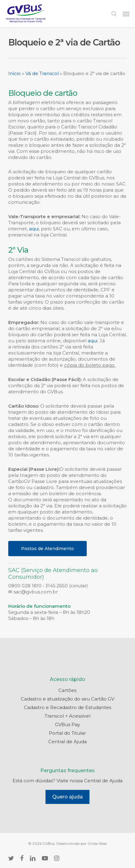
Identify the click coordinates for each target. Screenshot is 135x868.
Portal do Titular (67, 733)
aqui (34, 229)
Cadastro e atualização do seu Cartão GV (67, 699)
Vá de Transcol (42, 73)
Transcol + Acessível (67, 716)
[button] (126, 14)
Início (15, 73)
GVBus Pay (67, 724)
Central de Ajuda (67, 742)
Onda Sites (97, 843)
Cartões (67, 690)
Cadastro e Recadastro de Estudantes (67, 707)
